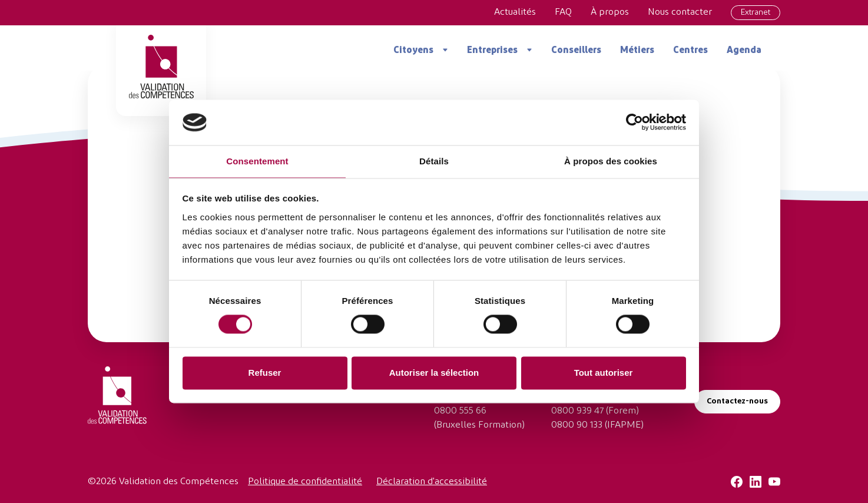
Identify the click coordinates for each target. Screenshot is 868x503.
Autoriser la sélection (434, 373)
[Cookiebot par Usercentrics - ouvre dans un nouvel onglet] (635, 123)
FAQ (563, 12)
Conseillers (576, 51)
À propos (610, 12)
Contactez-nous (737, 401)
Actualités (515, 12)
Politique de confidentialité (305, 482)
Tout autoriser (604, 373)
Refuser (265, 373)
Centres (690, 51)
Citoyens (413, 51)
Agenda (744, 51)
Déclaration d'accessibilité (432, 482)
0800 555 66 (460, 411)
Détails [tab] (434, 161)
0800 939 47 (577, 411)
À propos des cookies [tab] (611, 161)
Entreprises (492, 51)
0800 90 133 (577, 425)
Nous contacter (680, 12)
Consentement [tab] (257, 161)
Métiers (637, 51)
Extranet (756, 13)
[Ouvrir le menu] (441, 50)
